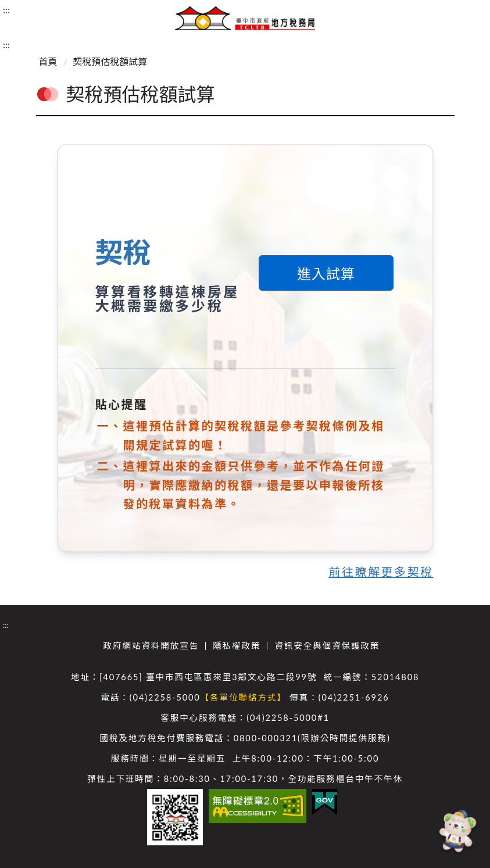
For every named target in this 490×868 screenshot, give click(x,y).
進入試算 (326, 274)
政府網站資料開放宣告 (151, 646)
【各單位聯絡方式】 (244, 697)
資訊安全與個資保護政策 (327, 646)
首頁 (48, 61)
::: (6, 10)
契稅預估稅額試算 (110, 61)
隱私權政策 (237, 646)
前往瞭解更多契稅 (381, 571)
